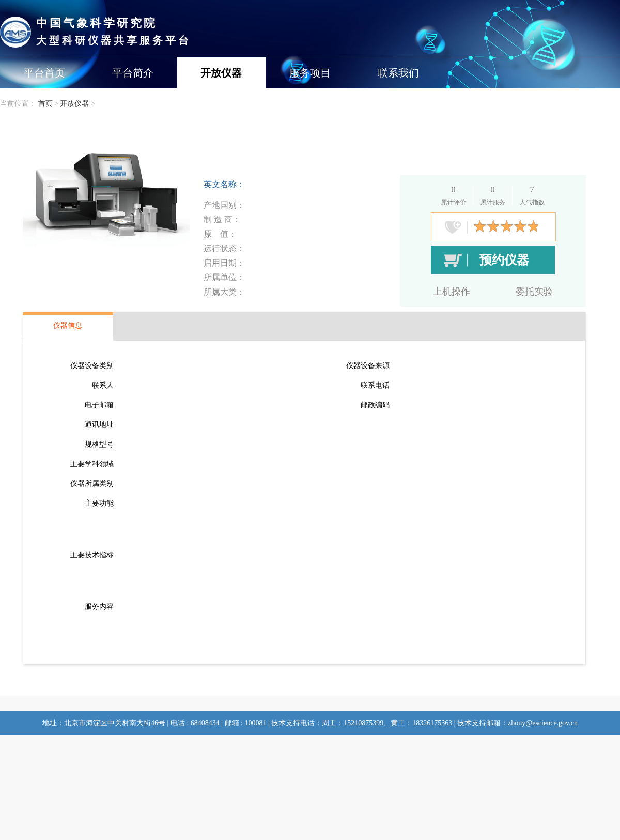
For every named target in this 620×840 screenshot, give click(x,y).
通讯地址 (99, 425)
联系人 (103, 385)
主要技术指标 (92, 555)
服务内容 (99, 607)
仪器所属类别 (92, 484)
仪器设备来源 (368, 366)
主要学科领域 (92, 464)
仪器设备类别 (92, 366)
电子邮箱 (99, 405)
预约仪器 (504, 260)
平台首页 (44, 73)
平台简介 (133, 73)
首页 (45, 104)
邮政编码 (375, 405)
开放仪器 (221, 73)
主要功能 (99, 503)
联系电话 (375, 385)
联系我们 (398, 73)
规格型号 (99, 444)
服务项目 (310, 73)
